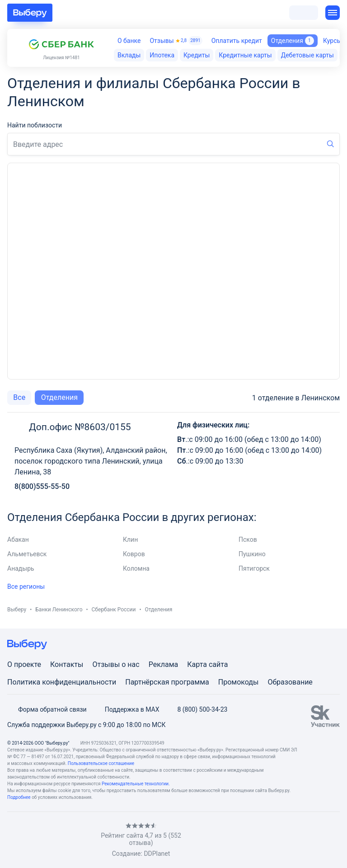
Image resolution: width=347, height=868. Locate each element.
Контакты (67, 664)
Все (19, 397)
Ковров (134, 554)
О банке (129, 41)
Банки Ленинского (59, 610)
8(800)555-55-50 (42, 486)
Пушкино (252, 554)
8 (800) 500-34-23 (197, 709)
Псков (248, 540)
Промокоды (239, 682)
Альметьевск (27, 554)
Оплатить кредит (237, 41)
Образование (290, 682)
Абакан (18, 540)
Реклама (164, 664)
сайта (218, 664)
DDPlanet (157, 854)
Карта (197, 664)
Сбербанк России (114, 610)
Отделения (59, 397)
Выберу (17, 610)
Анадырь (21, 568)
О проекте (24, 664)
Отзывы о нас (116, 664)
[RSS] (83, 840)
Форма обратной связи (47, 709)
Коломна (136, 568)
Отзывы (176, 41)
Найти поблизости (35, 125)
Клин (130, 540)
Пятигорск (254, 568)
